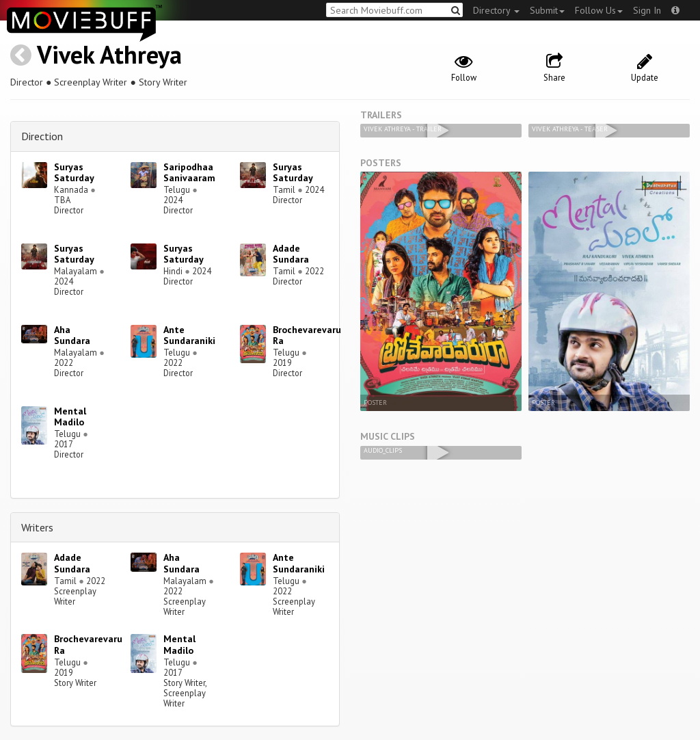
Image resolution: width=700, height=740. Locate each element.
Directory (496, 10)
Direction (42, 136)
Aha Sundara (72, 335)
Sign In (647, 10)
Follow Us (599, 10)
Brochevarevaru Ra (307, 335)
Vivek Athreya (109, 54)
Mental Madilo (70, 417)
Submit (547, 10)
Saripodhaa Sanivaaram (189, 173)
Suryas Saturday (74, 173)
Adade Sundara (291, 254)
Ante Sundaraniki (189, 335)
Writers (37, 527)
